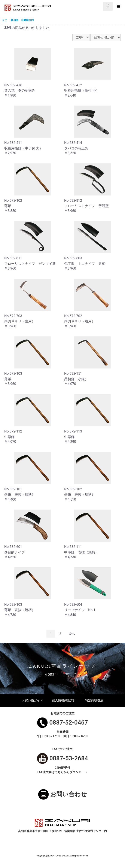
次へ (72, 634)
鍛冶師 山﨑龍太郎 (22, 20)
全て (5, 20)
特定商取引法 (94, 700)
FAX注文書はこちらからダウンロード (63, 772)
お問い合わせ (68, 794)
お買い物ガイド (32, 700)
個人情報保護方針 (64, 700)
